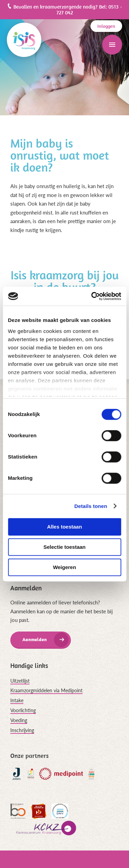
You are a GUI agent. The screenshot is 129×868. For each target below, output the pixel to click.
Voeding (19, 720)
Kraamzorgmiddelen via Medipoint (46, 690)
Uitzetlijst (20, 681)
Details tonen (91, 506)
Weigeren (64, 567)
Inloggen (106, 26)
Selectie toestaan (64, 547)
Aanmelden (35, 639)
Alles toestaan (65, 527)
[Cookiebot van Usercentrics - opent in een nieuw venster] (92, 296)
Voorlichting (23, 710)
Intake (17, 700)
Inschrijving (22, 730)
